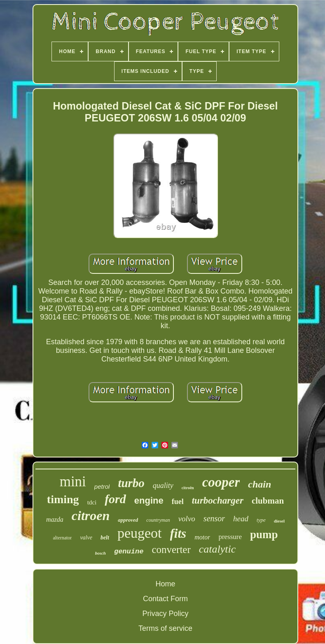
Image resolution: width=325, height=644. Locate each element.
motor (202, 537)
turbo (131, 483)
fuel (178, 502)
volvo (187, 519)
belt (105, 538)
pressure (230, 537)
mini (73, 482)
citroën (188, 488)
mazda (55, 519)
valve (86, 538)
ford (115, 499)
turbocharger (218, 500)
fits (178, 533)
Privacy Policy (165, 614)
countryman (158, 520)
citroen (91, 516)
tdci (92, 502)
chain (260, 484)
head (241, 519)
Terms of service (165, 628)
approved (128, 520)
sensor (214, 518)
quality (163, 485)
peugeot (140, 533)
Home (165, 584)
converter (171, 549)
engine (149, 500)
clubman (268, 501)
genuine (129, 552)
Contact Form (165, 599)
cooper (221, 482)
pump (264, 534)
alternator (62, 538)
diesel (279, 521)
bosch (101, 553)
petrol (102, 486)
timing (63, 499)
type (261, 520)
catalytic (217, 549)
